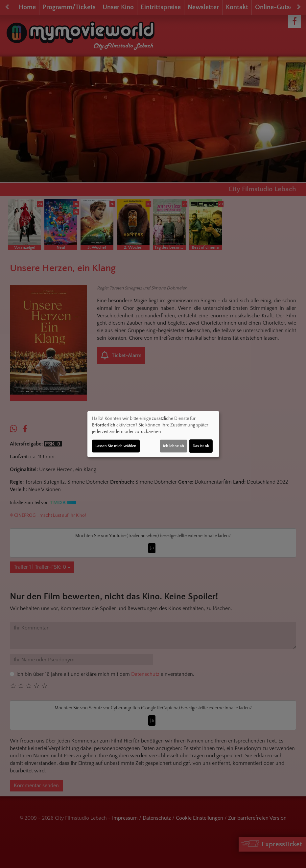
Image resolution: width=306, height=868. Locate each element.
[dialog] (153, 434)
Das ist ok (201, 446)
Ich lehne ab (174, 446)
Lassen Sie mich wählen (116, 446)
